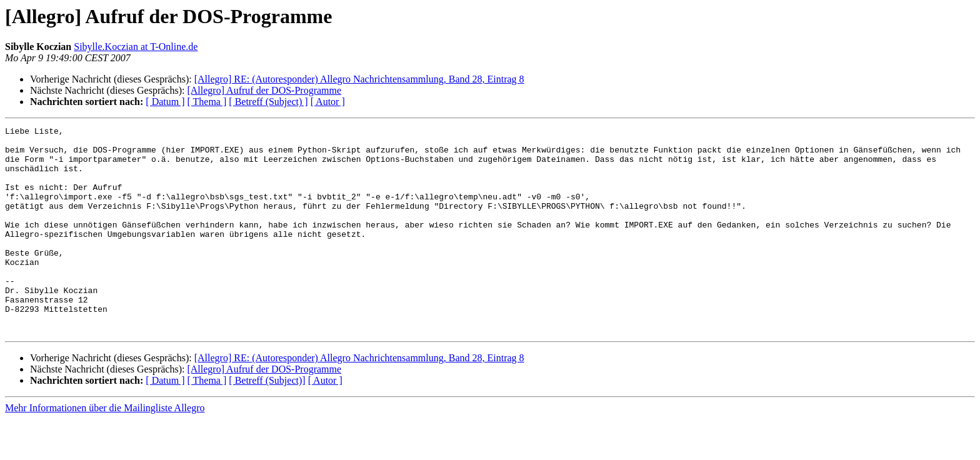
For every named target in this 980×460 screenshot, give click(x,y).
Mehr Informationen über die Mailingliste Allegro (105, 449)
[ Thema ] (207, 102)
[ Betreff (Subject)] (267, 422)
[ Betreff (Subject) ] (268, 102)
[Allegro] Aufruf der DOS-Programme (264, 90)
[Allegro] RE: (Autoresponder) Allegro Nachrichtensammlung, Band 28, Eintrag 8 (359, 79)
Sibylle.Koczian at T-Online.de (136, 47)
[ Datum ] (165, 102)
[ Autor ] (328, 102)
